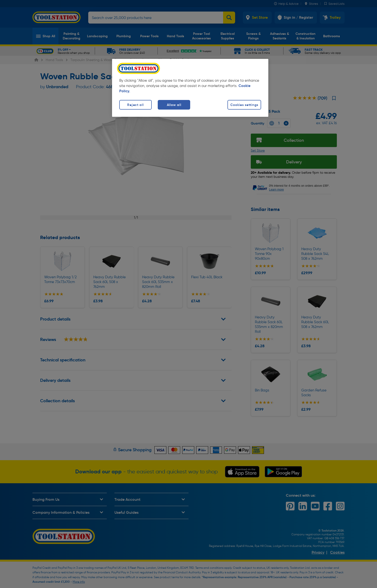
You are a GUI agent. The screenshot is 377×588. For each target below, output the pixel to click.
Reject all (135, 105)
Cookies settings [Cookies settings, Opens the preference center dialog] (244, 105)
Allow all (174, 105)
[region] (190, 88)
